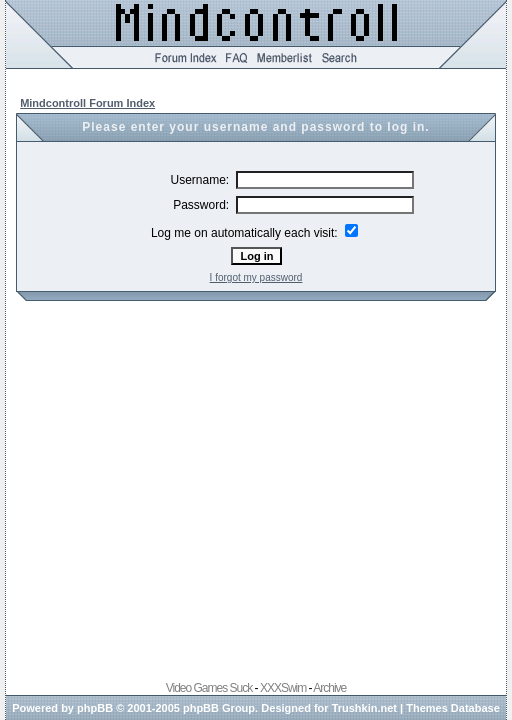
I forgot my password (256, 277)
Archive (329, 688)
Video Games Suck (209, 688)
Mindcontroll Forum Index (87, 103)
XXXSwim (283, 688)
